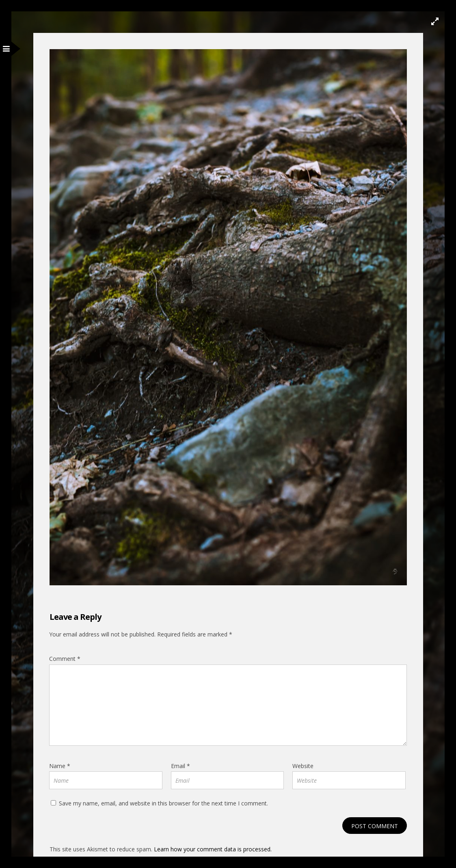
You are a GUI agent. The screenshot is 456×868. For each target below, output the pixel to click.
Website (303, 766)
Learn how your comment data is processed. (213, 849)
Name (60, 766)
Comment (65, 659)
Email (180, 766)
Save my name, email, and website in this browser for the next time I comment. (163, 803)
